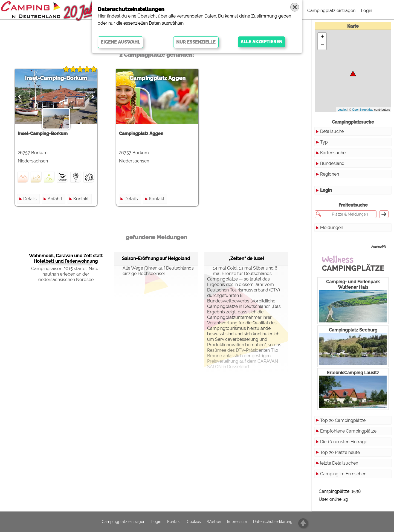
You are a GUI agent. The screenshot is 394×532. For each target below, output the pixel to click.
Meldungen (332, 228)
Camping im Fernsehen (343, 474)
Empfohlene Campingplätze (348, 431)
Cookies (194, 522)
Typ (324, 142)
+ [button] (322, 37)
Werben (214, 522)
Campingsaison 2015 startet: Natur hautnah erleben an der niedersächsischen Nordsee (66, 274)
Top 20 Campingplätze (343, 420)
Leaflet (342, 110)
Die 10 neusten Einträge (344, 442)
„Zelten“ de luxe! (246, 258)
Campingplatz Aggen (157, 78)
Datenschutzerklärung (273, 522)
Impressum (237, 522)
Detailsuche (332, 131)
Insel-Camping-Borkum (56, 78)
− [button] (322, 45)
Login (367, 11)
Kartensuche (333, 153)
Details (30, 199)
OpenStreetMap (363, 110)
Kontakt (81, 199)
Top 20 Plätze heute (340, 452)
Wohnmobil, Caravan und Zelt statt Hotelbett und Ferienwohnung (66, 258)
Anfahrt (55, 199)
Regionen (330, 174)
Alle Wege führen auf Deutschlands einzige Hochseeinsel (155, 271)
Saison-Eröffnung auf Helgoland (156, 258)
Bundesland (332, 163)
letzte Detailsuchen (339, 463)
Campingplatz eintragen (331, 11)
